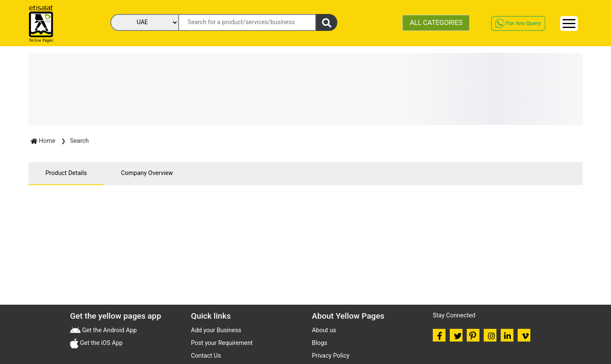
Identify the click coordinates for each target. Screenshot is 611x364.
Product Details (66, 173)
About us (324, 330)
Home (44, 141)
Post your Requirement (222, 343)
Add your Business (216, 330)
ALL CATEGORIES (436, 23)
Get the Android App (109, 330)
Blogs (320, 343)
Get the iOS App (101, 343)
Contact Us (206, 356)
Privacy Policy (331, 356)
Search (79, 141)
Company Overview (147, 173)
